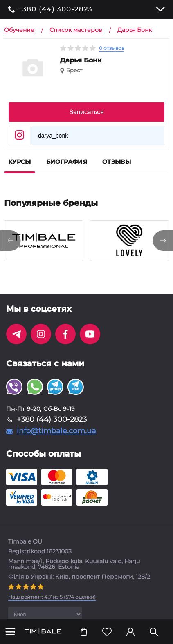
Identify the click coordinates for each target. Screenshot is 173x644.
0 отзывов (112, 48)
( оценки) (52, 597)
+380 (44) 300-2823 (55, 9)
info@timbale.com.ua (56, 431)
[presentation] (10, 241)
